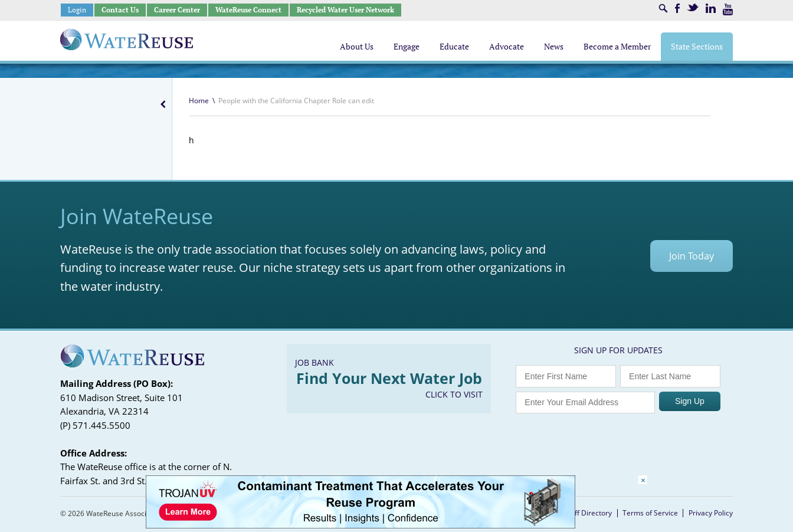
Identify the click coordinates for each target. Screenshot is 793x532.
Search (663, 8)
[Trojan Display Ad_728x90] (361, 525)
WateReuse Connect (248, 10)
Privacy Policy (711, 513)
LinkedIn (711, 8)
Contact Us (120, 10)
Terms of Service (650, 513)
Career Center (177, 10)
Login (77, 10)
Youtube (728, 9)
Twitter (693, 7)
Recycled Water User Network (345, 10)
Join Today (692, 256)
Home (199, 101)
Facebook (677, 8)
